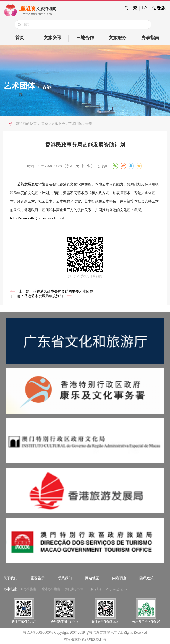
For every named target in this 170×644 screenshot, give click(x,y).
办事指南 (150, 38)
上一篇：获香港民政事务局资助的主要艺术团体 (56, 291)
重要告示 (38, 578)
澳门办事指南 (74, 589)
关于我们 (10, 578)
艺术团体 (19, 86)
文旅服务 (118, 38)
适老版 (159, 8)
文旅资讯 (52, 38)
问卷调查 (119, 578)
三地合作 (85, 38)
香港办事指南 (51, 589)
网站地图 (92, 578)
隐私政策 (147, 578)
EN (145, 8)
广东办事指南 (27, 589)
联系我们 (65, 578)
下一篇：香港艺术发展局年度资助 (37, 296)
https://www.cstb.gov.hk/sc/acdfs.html (37, 218)
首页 (20, 38)
